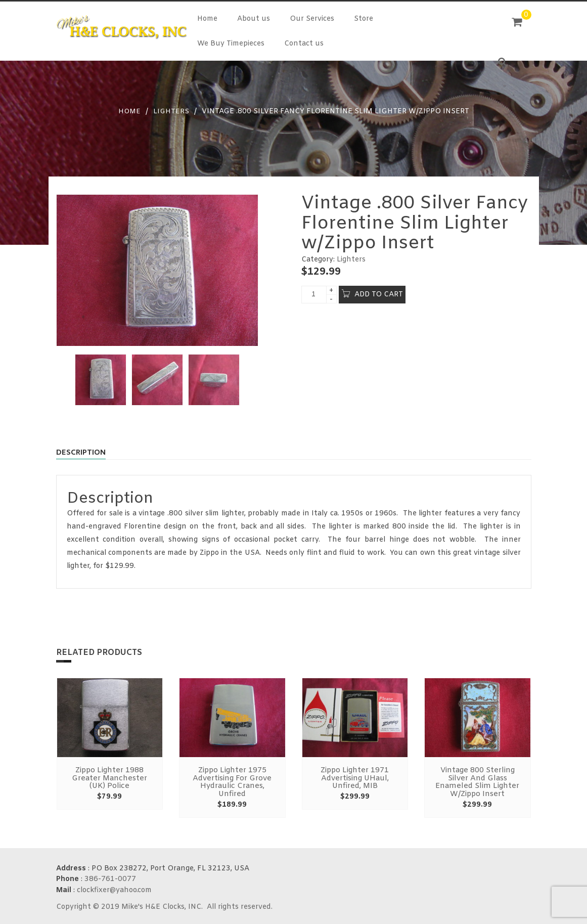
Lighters (171, 112)
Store (364, 19)
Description (84, 453)
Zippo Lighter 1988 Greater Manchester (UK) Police (110, 779)
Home (207, 19)
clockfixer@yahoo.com (114, 888)
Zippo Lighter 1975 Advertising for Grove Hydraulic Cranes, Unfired (232, 782)
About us (254, 19)
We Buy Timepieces (231, 44)
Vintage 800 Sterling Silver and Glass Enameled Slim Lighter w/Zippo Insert (477, 782)
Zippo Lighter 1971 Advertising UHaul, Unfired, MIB (355, 779)
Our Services (312, 19)
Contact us (304, 44)
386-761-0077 (110, 877)
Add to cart (379, 294)
